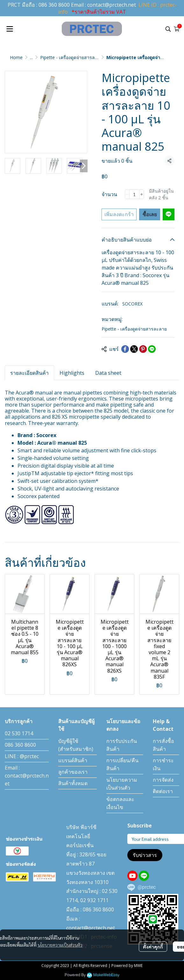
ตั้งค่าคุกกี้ (153, 947)
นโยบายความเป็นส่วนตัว (60, 945)
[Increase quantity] (142, 194)
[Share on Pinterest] (143, 349)
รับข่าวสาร (145, 855)
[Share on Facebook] (125, 349)
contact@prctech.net (112, 5)
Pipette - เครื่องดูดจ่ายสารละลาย (73, 57)
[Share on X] (134, 349)
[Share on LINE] (152, 349)
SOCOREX (132, 304)
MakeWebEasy (106, 975)
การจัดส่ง (163, 780)
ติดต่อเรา (163, 791)
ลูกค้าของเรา (73, 772)
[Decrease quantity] (127, 194)
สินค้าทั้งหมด (73, 783)
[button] (168, 29)
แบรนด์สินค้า (73, 760)
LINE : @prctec (22, 756)
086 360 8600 (54, 5)
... (31, 57)
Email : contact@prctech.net (27, 776)
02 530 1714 (19, 733)
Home (16, 57)
